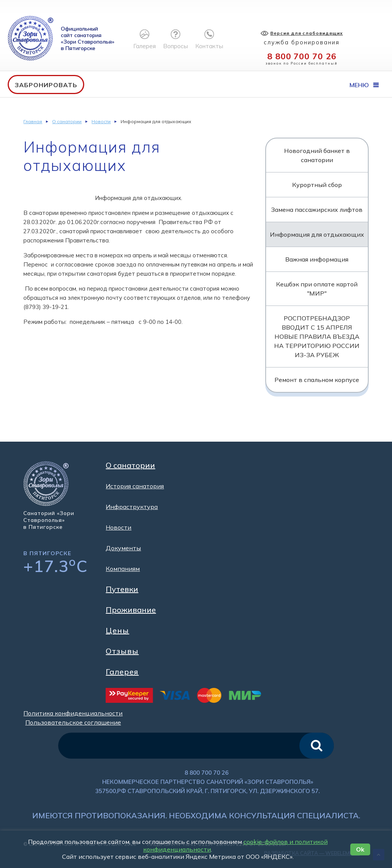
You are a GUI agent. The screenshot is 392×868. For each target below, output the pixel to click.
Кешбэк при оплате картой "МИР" (317, 289)
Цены (117, 631)
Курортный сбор (317, 185)
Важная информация (317, 259)
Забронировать (46, 85)
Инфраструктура (132, 507)
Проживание (131, 610)
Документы (123, 548)
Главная (33, 121)
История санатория (135, 486)
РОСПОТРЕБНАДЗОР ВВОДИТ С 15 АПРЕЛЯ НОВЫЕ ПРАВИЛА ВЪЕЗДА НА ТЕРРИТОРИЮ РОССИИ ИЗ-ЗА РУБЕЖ (317, 336)
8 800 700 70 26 (302, 56)
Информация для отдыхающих (317, 234)
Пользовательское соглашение (73, 722)
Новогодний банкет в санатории (317, 155)
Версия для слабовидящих (307, 33)
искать (317, 746)
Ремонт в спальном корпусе (317, 380)
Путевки (122, 589)
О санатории (67, 121)
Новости (101, 121)
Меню (364, 85)
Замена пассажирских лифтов (317, 210)
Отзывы (122, 651)
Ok (360, 849)
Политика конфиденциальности (73, 713)
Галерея (122, 672)
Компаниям (123, 569)
